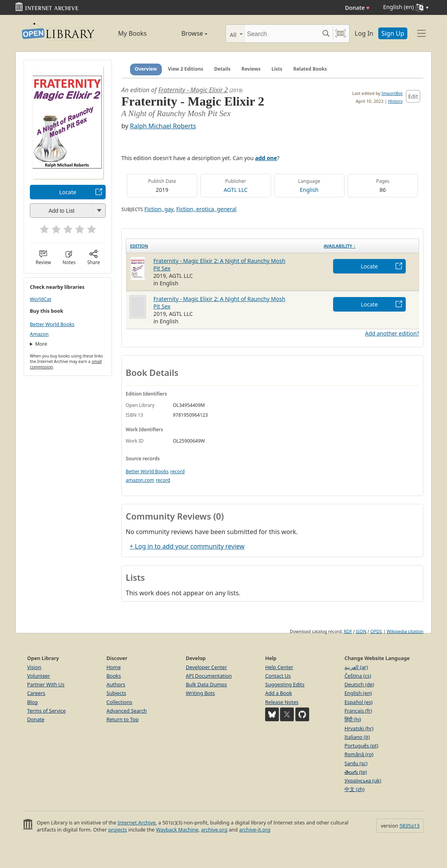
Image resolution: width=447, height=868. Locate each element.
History (395, 101)
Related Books (310, 69)
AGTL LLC (235, 190)
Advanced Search (127, 711)
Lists (277, 69)
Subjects (116, 693)
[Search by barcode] (341, 34)
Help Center (279, 667)
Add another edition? (392, 333)
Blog (32, 702)
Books (114, 676)
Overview (146, 69)
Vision (34, 667)
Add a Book (278, 693)
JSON (361, 631)
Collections (119, 702)
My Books (133, 33)
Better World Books (52, 324)
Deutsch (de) (359, 684)
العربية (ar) (356, 667)
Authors (116, 684)
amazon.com (140, 480)
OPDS (376, 631)
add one (266, 158)
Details (222, 69)
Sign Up (393, 33)
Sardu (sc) (356, 763)
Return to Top (123, 719)
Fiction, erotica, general (206, 209)
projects (117, 830)
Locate (68, 192)
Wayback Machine (177, 830)
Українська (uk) (363, 780)
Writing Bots (200, 693)
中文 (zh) (354, 789)
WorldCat (40, 299)
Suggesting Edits (285, 684)
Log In (364, 33)
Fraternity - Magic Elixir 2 (193, 90)
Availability (340, 246)
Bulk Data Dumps (206, 684)
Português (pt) (361, 746)
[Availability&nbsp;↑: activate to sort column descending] (369, 246)
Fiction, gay (159, 209)
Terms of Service (46, 711)
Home (114, 667)
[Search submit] (326, 34)
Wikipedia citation (405, 631)
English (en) (358, 693)
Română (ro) (359, 754)
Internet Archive (136, 822)
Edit (413, 96)
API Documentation (209, 676)
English (309, 190)
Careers (36, 693)
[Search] (282, 34)
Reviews (251, 69)
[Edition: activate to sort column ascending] (223, 246)
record (177, 471)
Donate (357, 8)
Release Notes (282, 702)
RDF (348, 631)
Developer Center (206, 667)
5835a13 (409, 826)
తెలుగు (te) (356, 772)
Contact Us (278, 676)
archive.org (214, 830)
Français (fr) (358, 711)
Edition (139, 246)
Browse (185, 33)
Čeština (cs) (358, 676)
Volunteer (39, 676)
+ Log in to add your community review (187, 546)
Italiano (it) (357, 737)
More (41, 344)
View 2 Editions (186, 69)
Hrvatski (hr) (359, 728)
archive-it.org (255, 830)
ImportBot (392, 93)
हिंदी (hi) (353, 719)
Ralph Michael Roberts (163, 126)
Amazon (39, 334)
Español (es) (359, 702)
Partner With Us (46, 684)
